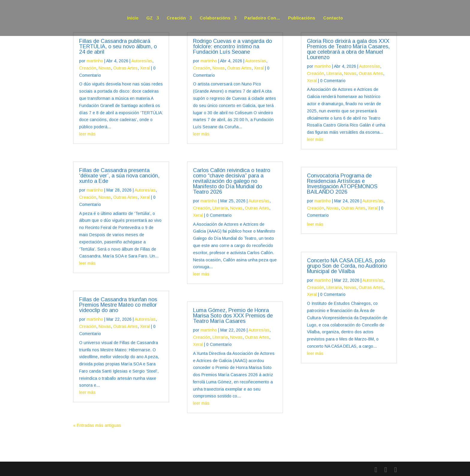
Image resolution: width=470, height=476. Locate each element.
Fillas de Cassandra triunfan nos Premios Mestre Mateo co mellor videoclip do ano (118, 305)
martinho (95, 61)
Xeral (145, 68)
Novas (105, 68)
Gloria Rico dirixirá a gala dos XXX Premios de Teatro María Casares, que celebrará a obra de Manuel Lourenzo (348, 49)
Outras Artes (125, 68)
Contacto (333, 18)
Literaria (220, 208)
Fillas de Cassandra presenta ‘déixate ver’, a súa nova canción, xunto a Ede (119, 176)
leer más (87, 134)
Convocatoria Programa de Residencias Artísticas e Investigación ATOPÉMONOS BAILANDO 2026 (342, 184)
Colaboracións (215, 18)
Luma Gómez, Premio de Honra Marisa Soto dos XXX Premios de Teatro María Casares (233, 316)
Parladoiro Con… (262, 18)
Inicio (133, 18)
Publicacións (302, 18)
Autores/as (142, 61)
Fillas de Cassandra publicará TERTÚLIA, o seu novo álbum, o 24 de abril (118, 46)
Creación (176, 18)
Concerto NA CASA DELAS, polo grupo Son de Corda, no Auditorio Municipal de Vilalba (347, 266)
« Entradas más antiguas (97, 425)
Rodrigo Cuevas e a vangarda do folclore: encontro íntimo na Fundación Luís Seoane (232, 46)
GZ (150, 18)
